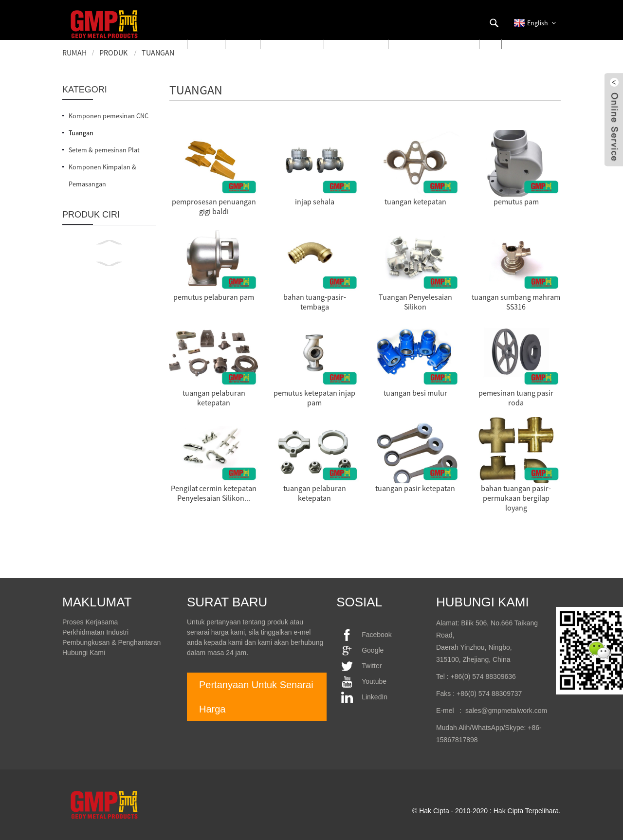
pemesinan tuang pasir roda (516, 398)
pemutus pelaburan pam (214, 297)
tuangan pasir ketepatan (415, 488)
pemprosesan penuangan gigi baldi (214, 206)
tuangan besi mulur (415, 393)
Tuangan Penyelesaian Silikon (415, 302)
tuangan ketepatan (415, 201)
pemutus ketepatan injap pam (314, 398)
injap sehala (315, 201)
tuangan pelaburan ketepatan (214, 398)
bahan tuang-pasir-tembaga (315, 302)
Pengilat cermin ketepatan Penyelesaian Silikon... (214, 493)
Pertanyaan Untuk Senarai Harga (256, 697)
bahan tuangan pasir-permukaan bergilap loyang (516, 498)
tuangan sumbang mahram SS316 (516, 302)
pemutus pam (516, 201)
